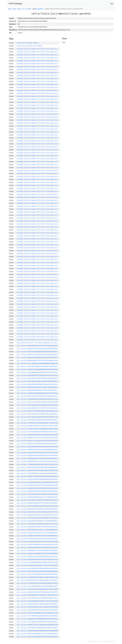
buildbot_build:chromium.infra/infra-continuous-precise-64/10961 (43, 84)
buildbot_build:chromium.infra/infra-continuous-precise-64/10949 (43, 120)
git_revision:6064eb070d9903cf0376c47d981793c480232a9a (39, 503)
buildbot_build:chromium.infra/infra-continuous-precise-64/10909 (43, 239)
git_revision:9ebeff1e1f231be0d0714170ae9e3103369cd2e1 (39, 355)
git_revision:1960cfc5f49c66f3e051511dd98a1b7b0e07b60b (39, 444)
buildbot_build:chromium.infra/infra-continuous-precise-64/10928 (43, 182)
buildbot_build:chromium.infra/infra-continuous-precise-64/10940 (43, 147)
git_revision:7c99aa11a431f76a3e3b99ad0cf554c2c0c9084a (39, 589)
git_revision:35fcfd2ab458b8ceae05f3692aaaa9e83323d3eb (39, 506)
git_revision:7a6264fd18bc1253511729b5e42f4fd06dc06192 (39, 607)
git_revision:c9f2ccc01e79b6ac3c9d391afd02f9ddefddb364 (39, 402)
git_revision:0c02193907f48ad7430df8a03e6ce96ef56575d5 (39, 366)
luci (23, 9)
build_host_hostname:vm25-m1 (28, 43)
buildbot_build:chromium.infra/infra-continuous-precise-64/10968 (43, 64)
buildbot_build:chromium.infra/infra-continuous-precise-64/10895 (43, 280)
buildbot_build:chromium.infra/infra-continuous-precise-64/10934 (43, 165)
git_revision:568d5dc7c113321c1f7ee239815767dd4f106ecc (39, 438)
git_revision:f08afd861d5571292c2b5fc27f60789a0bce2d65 (39, 595)
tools (19, 9)
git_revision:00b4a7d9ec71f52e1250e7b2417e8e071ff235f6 (39, 512)
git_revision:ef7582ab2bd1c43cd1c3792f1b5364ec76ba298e (39, 539)
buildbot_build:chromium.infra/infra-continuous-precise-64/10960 (43, 87)
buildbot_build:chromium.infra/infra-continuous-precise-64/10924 (43, 194)
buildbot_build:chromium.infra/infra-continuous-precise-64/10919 (43, 209)
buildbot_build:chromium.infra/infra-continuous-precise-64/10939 (43, 150)
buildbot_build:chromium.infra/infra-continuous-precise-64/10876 (43, 334)
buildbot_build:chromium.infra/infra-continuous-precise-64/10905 (43, 251)
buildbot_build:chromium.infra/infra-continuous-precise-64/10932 (43, 171)
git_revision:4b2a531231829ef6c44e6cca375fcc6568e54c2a (39, 453)
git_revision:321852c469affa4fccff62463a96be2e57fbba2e (39, 485)
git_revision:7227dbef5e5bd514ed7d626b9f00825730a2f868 (39, 583)
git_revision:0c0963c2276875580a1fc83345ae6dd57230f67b (39, 509)
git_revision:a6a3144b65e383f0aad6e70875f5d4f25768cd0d (39, 447)
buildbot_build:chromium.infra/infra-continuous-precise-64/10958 (43, 93)
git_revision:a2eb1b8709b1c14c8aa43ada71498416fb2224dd (39, 610)
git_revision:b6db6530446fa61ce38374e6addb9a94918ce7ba (39, 450)
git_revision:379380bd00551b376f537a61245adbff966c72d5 (39, 459)
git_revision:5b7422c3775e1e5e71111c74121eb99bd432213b (39, 533)
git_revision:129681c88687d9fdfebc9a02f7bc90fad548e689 (39, 536)
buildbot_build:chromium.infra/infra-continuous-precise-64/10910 (43, 236)
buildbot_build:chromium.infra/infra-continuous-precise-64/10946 (43, 129)
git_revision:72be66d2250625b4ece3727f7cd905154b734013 (39, 497)
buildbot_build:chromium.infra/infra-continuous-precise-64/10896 (43, 277)
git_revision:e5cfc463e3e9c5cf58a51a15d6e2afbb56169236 (39, 568)
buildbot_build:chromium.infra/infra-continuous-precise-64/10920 (43, 206)
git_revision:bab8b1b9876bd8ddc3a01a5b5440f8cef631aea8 (39, 358)
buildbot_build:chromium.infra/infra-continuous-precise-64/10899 (43, 269)
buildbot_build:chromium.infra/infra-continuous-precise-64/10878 (43, 328)
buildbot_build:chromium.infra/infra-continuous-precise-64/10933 (43, 168)
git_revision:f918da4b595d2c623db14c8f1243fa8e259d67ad (39, 601)
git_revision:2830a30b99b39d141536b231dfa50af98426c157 (39, 491)
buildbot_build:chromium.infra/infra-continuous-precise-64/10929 (43, 179)
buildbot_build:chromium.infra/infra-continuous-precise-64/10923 (43, 197)
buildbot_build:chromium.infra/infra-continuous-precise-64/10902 (43, 260)
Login (112, 4)
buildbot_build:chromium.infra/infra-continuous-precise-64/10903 (43, 257)
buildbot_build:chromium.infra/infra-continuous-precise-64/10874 (43, 340)
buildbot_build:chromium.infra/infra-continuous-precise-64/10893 (43, 286)
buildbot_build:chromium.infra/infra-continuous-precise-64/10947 (43, 126)
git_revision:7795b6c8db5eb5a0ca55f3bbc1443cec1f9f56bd (39, 464)
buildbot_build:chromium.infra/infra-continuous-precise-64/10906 (43, 248)
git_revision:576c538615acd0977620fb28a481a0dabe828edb (39, 378)
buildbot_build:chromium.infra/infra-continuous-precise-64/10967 (43, 67)
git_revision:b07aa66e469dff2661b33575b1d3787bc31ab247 (39, 375)
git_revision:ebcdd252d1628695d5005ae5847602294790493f (39, 393)
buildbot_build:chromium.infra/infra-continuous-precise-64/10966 (43, 70)
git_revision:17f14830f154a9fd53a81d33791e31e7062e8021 (39, 628)
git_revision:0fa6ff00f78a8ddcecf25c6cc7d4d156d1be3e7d (39, 634)
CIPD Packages (15, 4)
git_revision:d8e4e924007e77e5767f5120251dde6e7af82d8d (39, 361)
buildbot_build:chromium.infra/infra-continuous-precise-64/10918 (43, 212)
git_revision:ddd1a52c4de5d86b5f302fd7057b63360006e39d (39, 554)
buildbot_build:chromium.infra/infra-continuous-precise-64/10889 (43, 298)
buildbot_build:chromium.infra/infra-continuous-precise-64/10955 (43, 102)
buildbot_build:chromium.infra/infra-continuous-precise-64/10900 (43, 266)
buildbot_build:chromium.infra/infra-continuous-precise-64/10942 (43, 141)
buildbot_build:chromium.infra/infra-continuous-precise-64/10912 (43, 230)
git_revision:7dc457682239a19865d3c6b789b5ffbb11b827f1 (39, 574)
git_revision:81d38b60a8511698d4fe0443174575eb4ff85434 (39, 456)
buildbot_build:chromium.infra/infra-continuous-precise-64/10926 (43, 188)
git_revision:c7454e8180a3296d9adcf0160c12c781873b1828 (39, 524)
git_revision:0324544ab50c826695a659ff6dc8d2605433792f (39, 352)
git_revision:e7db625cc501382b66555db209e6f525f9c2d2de (39, 369)
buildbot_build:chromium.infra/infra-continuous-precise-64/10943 (43, 138)
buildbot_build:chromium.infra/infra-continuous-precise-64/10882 (43, 316)
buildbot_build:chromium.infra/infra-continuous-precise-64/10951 (43, 114)
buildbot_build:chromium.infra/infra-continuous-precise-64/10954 (43, 105)
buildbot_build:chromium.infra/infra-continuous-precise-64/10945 (43, 132)
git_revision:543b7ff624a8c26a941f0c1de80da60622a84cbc (39, 571)
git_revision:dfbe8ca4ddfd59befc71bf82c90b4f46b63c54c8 (39, 387)
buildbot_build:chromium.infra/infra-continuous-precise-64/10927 (43, 185)
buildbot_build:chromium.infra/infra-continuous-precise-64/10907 (43, 245)
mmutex (29, 9)
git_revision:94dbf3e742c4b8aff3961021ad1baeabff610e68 (39, 349)
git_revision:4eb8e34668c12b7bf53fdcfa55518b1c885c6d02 (39, 346)
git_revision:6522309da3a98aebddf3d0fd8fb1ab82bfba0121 (39, 435)
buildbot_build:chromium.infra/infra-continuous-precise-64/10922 (43, 200)
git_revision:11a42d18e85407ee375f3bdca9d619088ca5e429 (39, 494)
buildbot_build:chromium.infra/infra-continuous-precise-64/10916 (43, 218)
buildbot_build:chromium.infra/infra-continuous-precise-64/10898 (43, 271)
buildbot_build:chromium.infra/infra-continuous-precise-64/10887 (43, 304)
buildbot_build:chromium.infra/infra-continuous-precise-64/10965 (43, 73)
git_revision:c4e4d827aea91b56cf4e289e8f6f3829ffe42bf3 (39, 482)
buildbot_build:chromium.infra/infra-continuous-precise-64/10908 (43, 242)
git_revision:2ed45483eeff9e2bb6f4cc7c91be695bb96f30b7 (39, 521)
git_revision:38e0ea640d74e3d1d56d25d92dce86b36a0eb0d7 (39, 467)
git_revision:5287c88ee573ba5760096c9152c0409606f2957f (39, 414)
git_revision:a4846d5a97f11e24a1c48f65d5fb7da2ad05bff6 (39, 551)
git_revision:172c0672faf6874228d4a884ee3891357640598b (39, 429)
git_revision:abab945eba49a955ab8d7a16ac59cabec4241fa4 (39, 384)
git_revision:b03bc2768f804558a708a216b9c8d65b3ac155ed (39, 411)
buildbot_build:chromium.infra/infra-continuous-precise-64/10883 (43, 313)
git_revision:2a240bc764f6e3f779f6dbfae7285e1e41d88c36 (39, 426)
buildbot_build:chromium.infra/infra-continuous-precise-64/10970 (43, 58)
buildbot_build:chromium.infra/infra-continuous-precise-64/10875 (43, 337)
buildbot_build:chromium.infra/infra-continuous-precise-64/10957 (43, 96)
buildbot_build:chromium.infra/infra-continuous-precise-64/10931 (43, 173)
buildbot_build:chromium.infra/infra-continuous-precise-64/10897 (43, 274)
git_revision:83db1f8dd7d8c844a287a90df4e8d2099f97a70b (39, 381)
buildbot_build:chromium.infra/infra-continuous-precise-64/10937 (43, 156)
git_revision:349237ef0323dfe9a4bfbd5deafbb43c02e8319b (39, 479)
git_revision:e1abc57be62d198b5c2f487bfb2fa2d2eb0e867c (39, 637)
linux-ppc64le (38, 9)
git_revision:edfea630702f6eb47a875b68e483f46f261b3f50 (39, 527)
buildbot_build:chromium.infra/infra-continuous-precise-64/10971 (43, 55)
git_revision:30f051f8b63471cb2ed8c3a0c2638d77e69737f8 (39, 473)
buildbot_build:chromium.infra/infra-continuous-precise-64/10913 (43, 227)
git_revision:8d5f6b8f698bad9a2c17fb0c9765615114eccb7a (39, 390)
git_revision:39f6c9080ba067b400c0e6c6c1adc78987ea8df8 (39, 372)
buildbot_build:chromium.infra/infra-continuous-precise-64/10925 (43, 191)
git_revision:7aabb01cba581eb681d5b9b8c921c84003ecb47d (39, 488)
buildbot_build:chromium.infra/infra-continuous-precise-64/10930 (43, 176)
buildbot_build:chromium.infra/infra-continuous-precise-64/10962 (43, 81)
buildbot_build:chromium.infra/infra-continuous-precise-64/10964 (43, 76)
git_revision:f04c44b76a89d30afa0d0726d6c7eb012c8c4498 (39, 432)
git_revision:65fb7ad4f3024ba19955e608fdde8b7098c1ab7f (39, 405)
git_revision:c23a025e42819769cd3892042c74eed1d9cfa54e (39, 423)
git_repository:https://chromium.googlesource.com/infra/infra (41, 343)
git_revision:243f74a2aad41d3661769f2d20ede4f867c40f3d (39, 417)
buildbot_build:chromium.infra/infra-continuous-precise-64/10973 (43, 49)
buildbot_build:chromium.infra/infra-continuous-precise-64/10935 (43, 162)
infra (15, 9)
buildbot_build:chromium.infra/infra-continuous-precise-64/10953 (43, 108)
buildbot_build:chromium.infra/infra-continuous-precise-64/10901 (43, 263)
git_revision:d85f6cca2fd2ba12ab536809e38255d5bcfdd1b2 (39, 625)
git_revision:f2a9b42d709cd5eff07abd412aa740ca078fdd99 (39, 592)
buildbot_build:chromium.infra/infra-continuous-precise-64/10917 (43, 215)
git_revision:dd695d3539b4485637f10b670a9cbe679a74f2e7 (39, 559)
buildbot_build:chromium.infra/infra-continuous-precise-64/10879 (43, 325)
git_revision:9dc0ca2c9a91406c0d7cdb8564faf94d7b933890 (39, 518)
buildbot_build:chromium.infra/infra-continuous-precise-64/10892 (43, 289)
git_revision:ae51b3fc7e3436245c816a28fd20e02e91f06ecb (39, 441)
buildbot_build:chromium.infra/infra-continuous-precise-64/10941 (43, 144)
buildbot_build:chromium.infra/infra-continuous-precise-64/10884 (43, 310)
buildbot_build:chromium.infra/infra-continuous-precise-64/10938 (43, 153)
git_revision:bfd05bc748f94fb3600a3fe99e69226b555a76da (39, 476)
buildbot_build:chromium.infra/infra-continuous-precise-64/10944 (43, 135)
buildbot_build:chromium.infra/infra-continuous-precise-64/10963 (43, 78)
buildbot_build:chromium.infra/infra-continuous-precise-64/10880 (43, 322)
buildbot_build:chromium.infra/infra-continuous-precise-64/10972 (43, 52)
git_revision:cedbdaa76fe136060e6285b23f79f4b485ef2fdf (39, 619)
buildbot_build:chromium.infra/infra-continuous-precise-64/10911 (43, 233)
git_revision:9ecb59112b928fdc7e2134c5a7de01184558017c (39, 542)
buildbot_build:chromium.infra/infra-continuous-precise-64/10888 (43, 301)
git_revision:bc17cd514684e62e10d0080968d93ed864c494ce (39, 364)
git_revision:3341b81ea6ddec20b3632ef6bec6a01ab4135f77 (39, 557)
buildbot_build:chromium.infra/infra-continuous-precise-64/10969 (43, 61)
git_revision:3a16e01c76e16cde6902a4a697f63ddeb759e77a (39, 470)
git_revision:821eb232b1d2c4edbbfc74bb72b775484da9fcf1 (39, 565)
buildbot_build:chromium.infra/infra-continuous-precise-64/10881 (43, 319)
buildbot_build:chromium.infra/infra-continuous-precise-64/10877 (43, 331)
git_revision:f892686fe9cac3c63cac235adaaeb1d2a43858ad (39, 461)
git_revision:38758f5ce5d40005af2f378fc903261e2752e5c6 (39, 613)
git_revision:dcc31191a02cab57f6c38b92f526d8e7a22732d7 (39, 598)
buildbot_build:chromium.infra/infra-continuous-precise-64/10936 (43, 159)
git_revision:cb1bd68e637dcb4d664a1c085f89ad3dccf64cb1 (39, 577)
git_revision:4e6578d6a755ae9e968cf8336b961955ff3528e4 (39, 420)
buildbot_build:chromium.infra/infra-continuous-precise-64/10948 (43, 123)
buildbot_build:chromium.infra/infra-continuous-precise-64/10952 (43, 111)
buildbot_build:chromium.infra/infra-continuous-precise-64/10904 (43, 254)
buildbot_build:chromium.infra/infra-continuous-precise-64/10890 (43, 295)
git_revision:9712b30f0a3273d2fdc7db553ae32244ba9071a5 (39, 500)
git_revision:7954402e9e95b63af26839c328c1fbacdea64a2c (39, 548)
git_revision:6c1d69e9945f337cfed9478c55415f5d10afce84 (39, 408)
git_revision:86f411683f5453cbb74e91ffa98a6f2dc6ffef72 (39, 396)
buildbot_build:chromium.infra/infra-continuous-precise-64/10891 (43, 292)
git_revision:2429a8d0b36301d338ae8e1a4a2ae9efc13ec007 (39, 399)
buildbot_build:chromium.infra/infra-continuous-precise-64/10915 (43, 221)
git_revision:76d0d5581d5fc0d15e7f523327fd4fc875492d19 (39, 515)
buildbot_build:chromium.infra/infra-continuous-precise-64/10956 (43, 99)
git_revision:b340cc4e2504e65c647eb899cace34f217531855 (39, 545)
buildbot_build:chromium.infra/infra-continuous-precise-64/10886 (43, 307)
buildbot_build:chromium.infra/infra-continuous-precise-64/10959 (43, 90)
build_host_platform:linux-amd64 (30, 46)
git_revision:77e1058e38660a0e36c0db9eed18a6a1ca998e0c (39, 562)
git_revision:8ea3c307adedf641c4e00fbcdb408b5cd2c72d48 (39, 586)
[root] (10, 9)
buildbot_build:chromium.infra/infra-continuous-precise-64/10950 (43, 117)
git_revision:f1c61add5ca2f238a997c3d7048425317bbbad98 (39, 622)
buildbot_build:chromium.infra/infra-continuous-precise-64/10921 (43, 203)
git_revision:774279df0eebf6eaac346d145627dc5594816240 (39, 616)
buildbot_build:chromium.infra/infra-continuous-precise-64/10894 (43, 283)
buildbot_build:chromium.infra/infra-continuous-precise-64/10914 (43, 224)
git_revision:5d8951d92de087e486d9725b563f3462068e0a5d (39, 604)
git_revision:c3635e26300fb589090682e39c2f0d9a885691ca (39, 631)
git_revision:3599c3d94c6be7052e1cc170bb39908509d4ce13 (39, 530)
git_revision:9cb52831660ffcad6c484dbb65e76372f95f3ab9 (39, 580)
